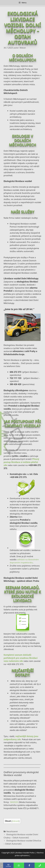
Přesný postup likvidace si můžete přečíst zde (21, 462)
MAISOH (14, 802)
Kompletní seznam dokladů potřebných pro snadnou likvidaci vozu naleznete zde (21, 658)
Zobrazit (15, 821)
